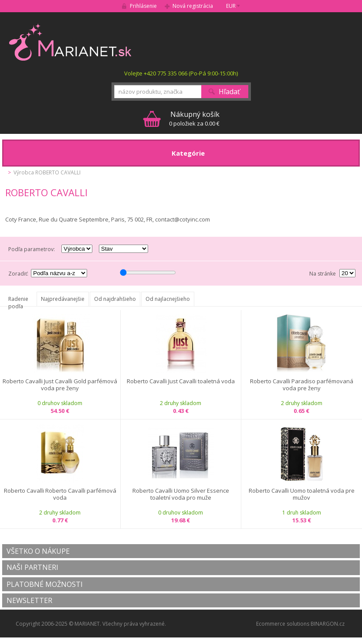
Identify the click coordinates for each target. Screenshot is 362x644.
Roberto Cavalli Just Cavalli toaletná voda (181, 381)
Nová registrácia (193, 6)
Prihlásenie (143, 6)
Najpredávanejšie (63, 299)
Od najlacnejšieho (168, 299)
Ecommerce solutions (283, 624)
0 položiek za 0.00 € (194, 118)
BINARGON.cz (328, 624)
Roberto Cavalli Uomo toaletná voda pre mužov (302, 494)
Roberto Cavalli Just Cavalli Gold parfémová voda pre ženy (60, 385)
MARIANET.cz (71, 42)
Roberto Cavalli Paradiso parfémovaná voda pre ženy (302, 385)
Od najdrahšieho (115, 299)
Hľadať (229, 92)
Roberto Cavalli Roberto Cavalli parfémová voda (60, 494)
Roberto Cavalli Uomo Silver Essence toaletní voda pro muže (181, 494)
